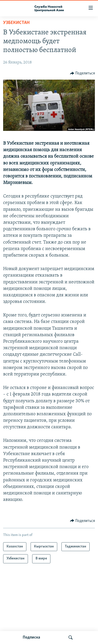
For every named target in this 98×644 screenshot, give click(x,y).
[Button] (83, 73)
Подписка (31, 637)
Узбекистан (16, 23)
